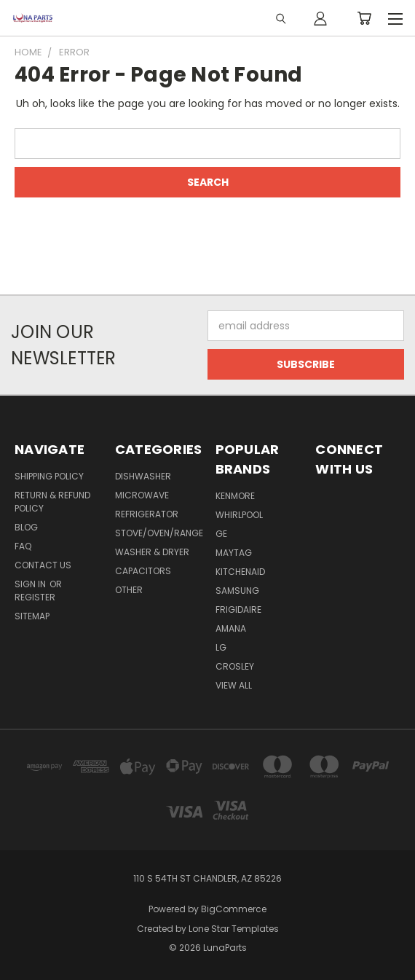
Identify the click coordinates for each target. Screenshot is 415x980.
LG (221, 647)
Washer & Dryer (152, 552)
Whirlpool (239, 515)
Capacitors (143, 571)
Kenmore (235, 496)
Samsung (237, 591)
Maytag (234, 553)
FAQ (23, 546)
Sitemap (32, 616)
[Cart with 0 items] (364, 18)
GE (221, 534)
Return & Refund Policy (52, 502)
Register (35, 597)
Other (129, 590)
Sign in (31, 584)
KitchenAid (240, 572)
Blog (26, 527)
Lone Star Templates (234, 929)
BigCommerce (234, 909)
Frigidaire (238, 609)
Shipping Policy (49, 476)
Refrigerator (147, 514)
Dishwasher (143, 476)
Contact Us (43, 565)
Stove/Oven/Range (159, 533)
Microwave (142, 495)
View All (234, 685)
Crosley (235, 666)
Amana (231, 628)
